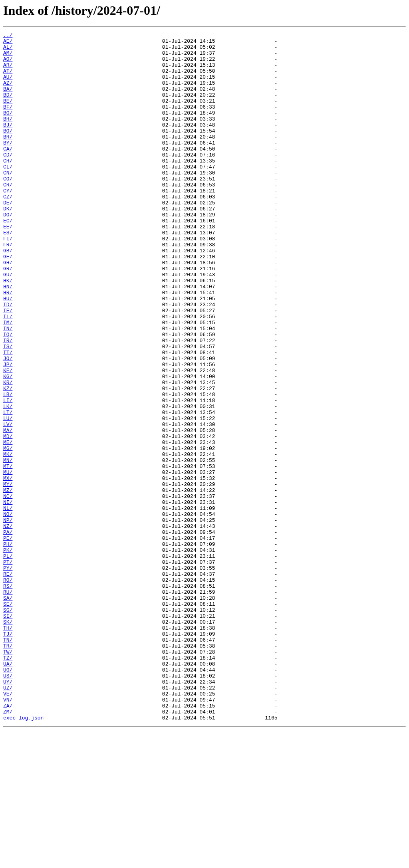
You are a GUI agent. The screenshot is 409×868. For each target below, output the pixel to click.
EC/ (8, 259)
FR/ (8, 287)
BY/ (8, 165)
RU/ (8, 704)
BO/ (8, 151)
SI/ (8, 733)
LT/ (8, 489)
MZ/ (8, 582)
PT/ (8, 668)
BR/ (8, 158)
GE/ (8, 302)
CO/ (8, 208)
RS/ (8, 697)
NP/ (8, 618)
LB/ (8, 467)
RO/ (8, 690)
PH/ (8, 647)
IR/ (8, 402)
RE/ (8, 683)
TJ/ (8, 755)
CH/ (8, 187)
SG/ (8, 726)
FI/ (8, 280)
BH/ (8, 137)
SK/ (8, 740)
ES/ (8, 273)
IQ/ (8, 395)
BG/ (8, 129)
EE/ (8, 266)
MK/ (8, 539)
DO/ (8, 252)
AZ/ (8, 93)
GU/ (8, 323)
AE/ (8, 43)
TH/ (8, 747)
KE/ (8, 438)
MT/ (8, 553)
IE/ (8, 367)
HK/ (8, 331)
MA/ (8, 510)
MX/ (8, 568)
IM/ (8, 381)
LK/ (8, 482)
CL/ (8, 194)
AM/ (8, 57)
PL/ (8, 661)
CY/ (8, 223)
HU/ (8, 352)
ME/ (8, 525)
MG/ (8, 532)
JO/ (8, 424)
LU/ (8, 496)
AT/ (8, 79)
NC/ (8, 589)
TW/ (8, 776)
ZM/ (8, 848)
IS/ (8, 410)
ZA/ (8, 841)
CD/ (8, 180)
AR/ (8, 72)
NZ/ (8, 625)
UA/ (8, 791)
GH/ (8, 309)
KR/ (8, 453)
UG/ (8, 798)
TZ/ (8, 783)
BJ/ (8, 144)
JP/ (8, 431)
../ (8, 36)
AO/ (8, 65)
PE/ (8, 640)
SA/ (8, 711)
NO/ (8, 611)
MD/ (8, 517)
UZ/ (8, 819)
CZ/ (8, 230)
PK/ (8, 654)
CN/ (8, 201)
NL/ (8, 604)
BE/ (8, 115)
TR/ (8, 769)
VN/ (8, 834)
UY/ (8, 812)
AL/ (8, 50)
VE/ (8, 826)
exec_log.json (23, 855)
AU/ (8, 86)
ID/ (8, 359)
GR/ (8, 316)
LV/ (8, 503)
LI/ (8, 474)
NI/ (8, 597)
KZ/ (8, 460)
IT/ (8, 417)
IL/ (8, 374)
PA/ (8, 632)
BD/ (8, 108)
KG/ (8, 446)
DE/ (8, 237)
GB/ (8, 295)
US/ (8, 805)
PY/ (8, 676)
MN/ (8, 546)
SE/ (8, 719)
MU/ (8, 561)
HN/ (8, 338)
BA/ (8, 101)
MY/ (8, 575)
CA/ (8, 172)
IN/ (8, 388)
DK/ (8, 244)
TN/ (8, 762)
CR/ (8, 216)
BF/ (8, 122)
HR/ (8, 345)
